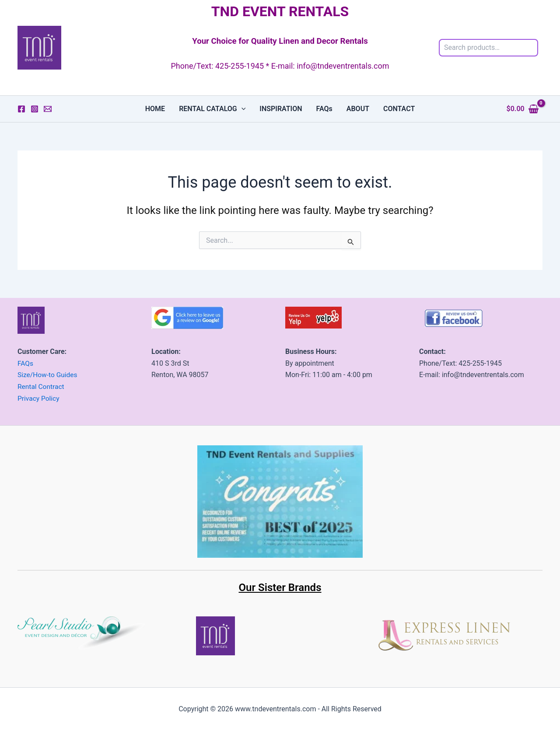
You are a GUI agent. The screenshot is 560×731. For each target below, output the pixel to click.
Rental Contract (42, 386)
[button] (241, 109)
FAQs (324, 109)
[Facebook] (21, 109)
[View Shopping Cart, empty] (523, 109)
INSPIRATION (281, 109)
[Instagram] (35, 109)
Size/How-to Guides (48, 375)
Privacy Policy (39, 398)
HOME (155, 109)
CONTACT (399, 109)
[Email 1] (48, 109)
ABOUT (358, 109)
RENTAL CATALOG (212, 109)
